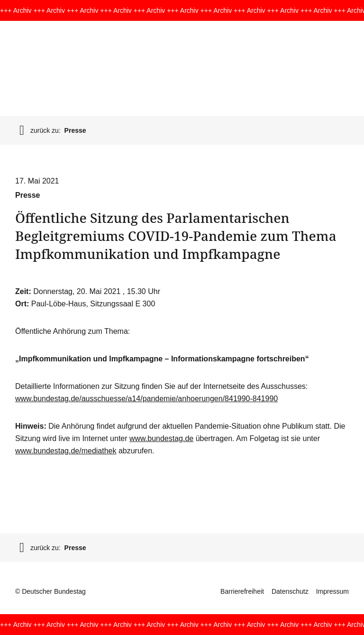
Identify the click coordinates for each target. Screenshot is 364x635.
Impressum (332, 591)
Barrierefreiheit (242, 591)
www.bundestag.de (161, 438)
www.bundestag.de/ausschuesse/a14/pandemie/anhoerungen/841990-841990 (146, 399)
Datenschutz (290, 591)
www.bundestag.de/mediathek (66, 451)
